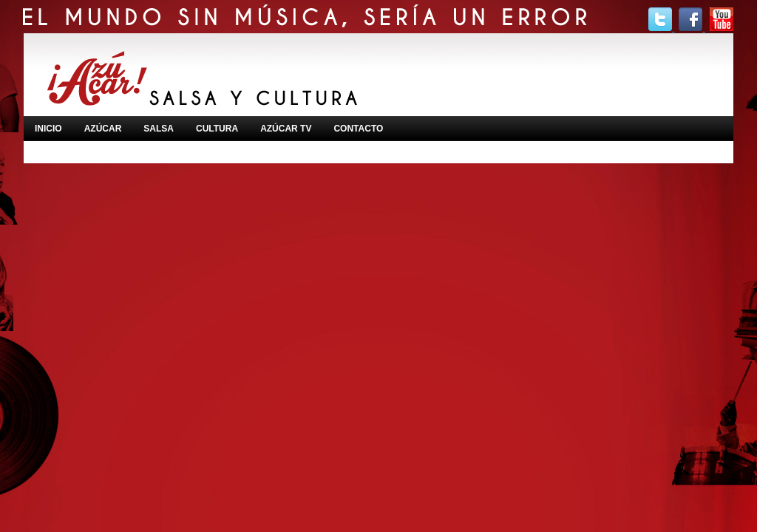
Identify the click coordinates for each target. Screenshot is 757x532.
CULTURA (217, 129)
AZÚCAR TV (286, 129)
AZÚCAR (103, 129)
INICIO (48, 129)
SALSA (159, 129)
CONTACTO (358, 129)
